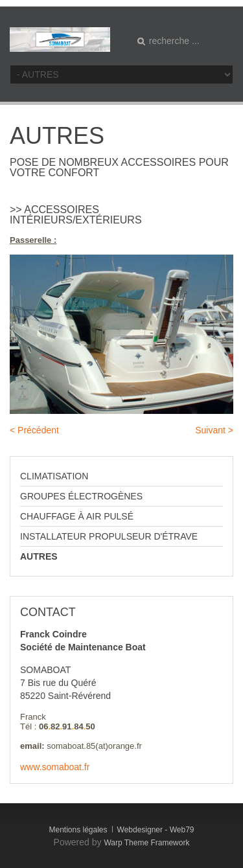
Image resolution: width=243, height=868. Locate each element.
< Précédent (34, 430)
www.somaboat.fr (55, 767)
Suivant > (214, 430)
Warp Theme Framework (146, 843)
